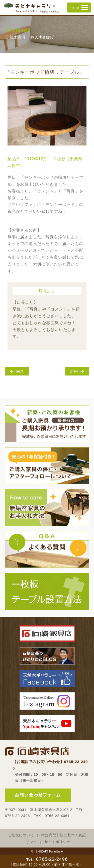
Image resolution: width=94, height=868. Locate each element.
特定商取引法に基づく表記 (64, 835)
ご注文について (21, 835)
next (20, 371)
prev (74, 371)
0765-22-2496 (52, 859)
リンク (31, 842)
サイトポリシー (57, 842)
